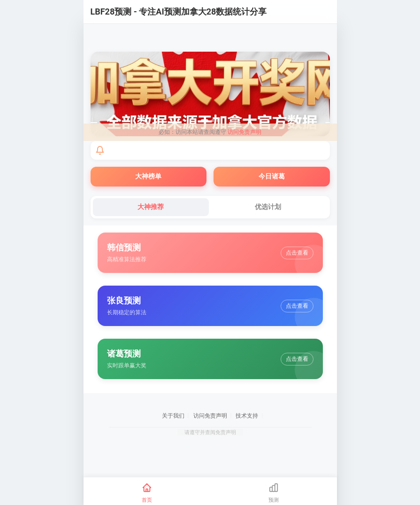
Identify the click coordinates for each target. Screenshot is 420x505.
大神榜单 (148, 176)
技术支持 (247, 416)
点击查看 (297, 253)
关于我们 (173, 416)
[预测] (274, 493)
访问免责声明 (244, 132)
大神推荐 (151, 207)
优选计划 (268, 207)
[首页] (147, 493)
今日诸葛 (272, 176)
